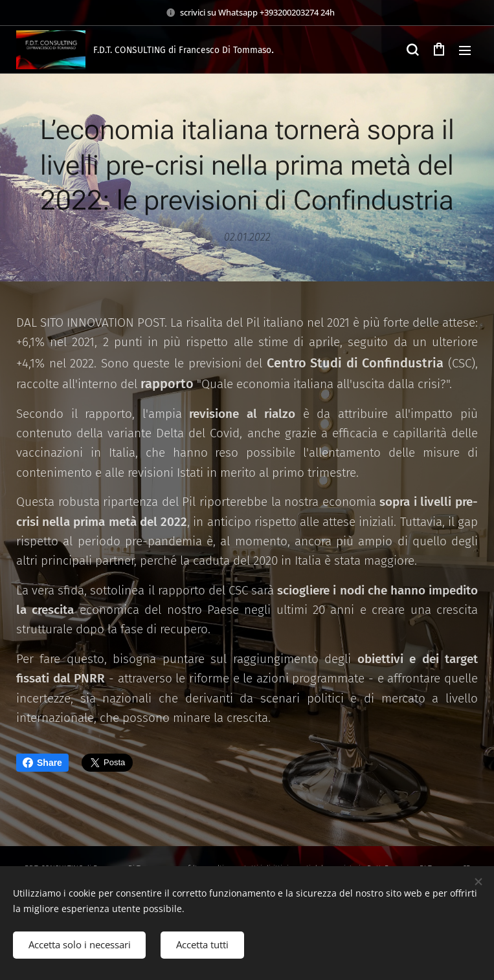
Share (42, 763)
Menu (465, 50)
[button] (412, 50)
